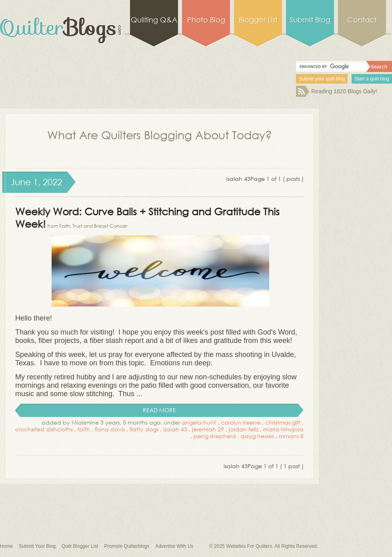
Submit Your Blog (37, 546)
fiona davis (110, 429)
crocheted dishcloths (44, 429)
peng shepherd (215, 436)
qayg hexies (257, 436)
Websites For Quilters (249, 546)
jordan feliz (244, 429)
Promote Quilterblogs (127, 546)
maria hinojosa (283, 429)
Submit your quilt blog (322, 79)
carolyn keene (241, 422)
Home (6, 546)
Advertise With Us (174, 546)
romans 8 (291, 436)
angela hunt (199, 422)
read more (159, 410)
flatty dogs (144, 429)
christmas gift (283, 422)
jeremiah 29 (208, 429)
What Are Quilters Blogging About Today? (160, 134)
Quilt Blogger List (80, 546)
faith (84, 429)
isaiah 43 (175, 429)
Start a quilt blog (372, 79)
